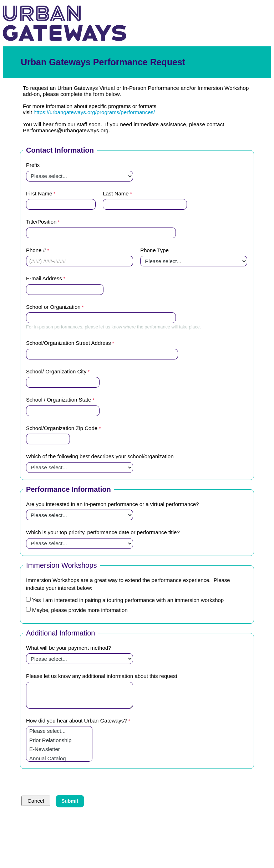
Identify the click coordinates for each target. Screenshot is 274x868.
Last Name (116, 193)
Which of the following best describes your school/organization (100, 456)
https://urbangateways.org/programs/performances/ (94, 112)
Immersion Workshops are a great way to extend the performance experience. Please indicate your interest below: (128, 584)
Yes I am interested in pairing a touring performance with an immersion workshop (128, 600)
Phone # (36, 250)
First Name (39, 193)
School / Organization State (59, 400)
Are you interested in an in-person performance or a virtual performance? (112, 504)
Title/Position (41, 222)
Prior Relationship (59, 740)
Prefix (33, 165)
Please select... (59, 731)
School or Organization (53, 307)
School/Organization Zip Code (62, 428)
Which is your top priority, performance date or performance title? (103, 532)
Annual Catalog (59, 759)
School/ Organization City (56, 371)
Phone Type (154, 250)
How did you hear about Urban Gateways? (77, 721)
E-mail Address (44, 278)
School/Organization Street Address (68, 343)
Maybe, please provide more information (80, 610)
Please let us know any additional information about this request (102, 676)
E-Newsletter (59, 749)
